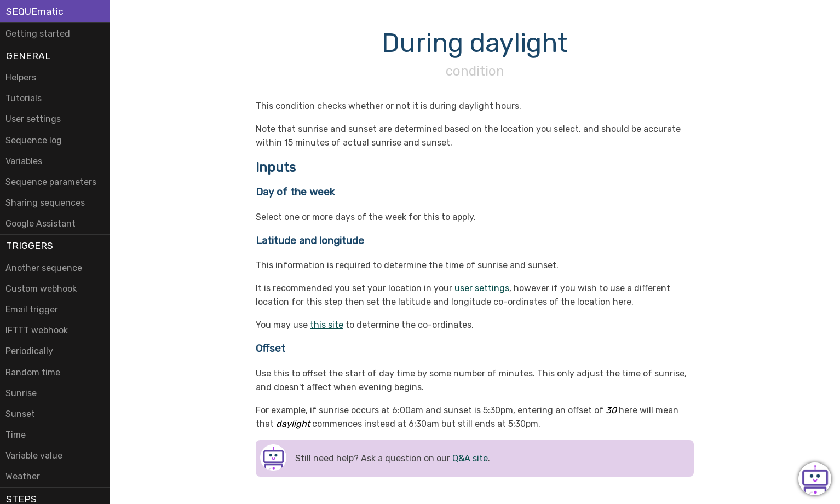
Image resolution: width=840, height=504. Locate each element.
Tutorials (24, 98)
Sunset (20, 414)
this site (327, 325)
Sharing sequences (45, 203)
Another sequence (44, 268)
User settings (33, 119)
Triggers (30, 246)
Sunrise (21, 393)
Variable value (34, 456)
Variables (24, 161)
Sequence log (34, 140)
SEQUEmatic (35, 11)
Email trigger (32, 309)
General (28, 56)
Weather (23, 476)
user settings (482, 288)
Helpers (21, 77)
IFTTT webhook (37, 330)
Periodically (29, 351)
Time (16, 435)
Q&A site (470, 458)
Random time (33, 372)
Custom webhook (41, 289)
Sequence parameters (51, 182)
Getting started (38, 34)
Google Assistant (41, 224)
